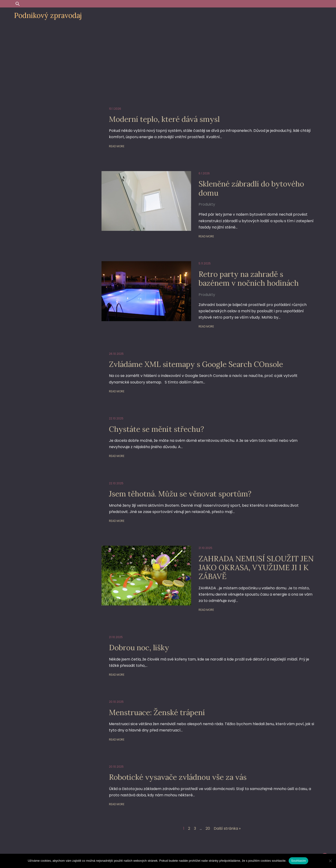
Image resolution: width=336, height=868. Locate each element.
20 (208, 828)
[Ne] (330, 861)
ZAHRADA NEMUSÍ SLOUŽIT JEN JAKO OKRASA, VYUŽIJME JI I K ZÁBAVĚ (256, 568)
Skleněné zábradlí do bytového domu (251, 188)
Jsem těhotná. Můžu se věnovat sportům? (180, 494)
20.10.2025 (116, 702)
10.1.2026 (115, 109)
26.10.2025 (116, 354)
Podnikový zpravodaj (48, 15)
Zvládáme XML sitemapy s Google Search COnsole (196, 364)
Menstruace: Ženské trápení (157, 712)
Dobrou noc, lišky (139, 648)
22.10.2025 (116, 418)
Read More (117, 146)
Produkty (207, 204)
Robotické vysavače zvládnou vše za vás (178, 777)
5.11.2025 (205, 263)
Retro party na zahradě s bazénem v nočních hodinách (249, 279)
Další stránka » (227, 828)
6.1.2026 (204, 173)
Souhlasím (298, 861)
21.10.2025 (205, 548)
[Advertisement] (168, 59)
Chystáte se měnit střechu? (156, 429)
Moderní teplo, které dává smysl (164, 119)
